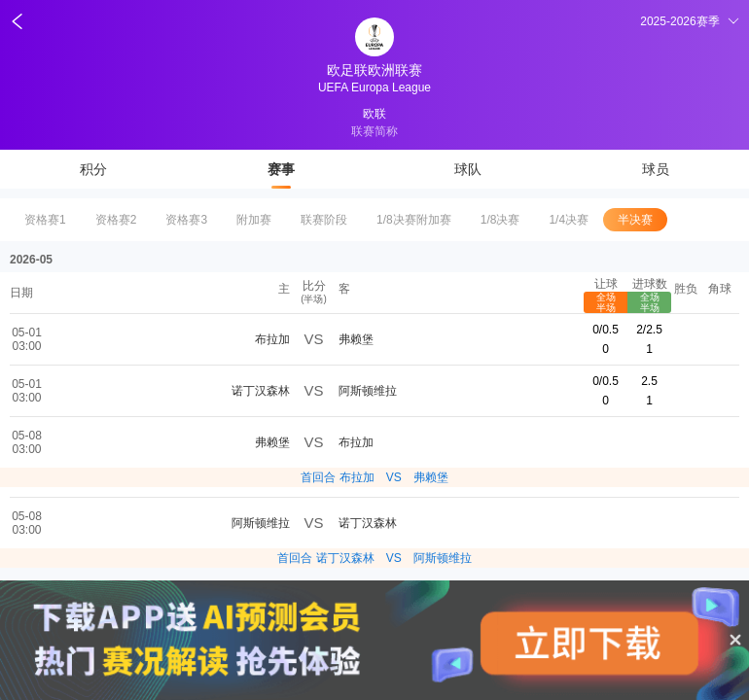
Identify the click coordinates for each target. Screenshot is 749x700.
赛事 (281, 169)
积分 (93, 169)
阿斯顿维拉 (368, 391)
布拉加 (272, 339)
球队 (468, 169)
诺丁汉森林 (261, 391)
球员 (656, 169)
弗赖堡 (356, 339)
